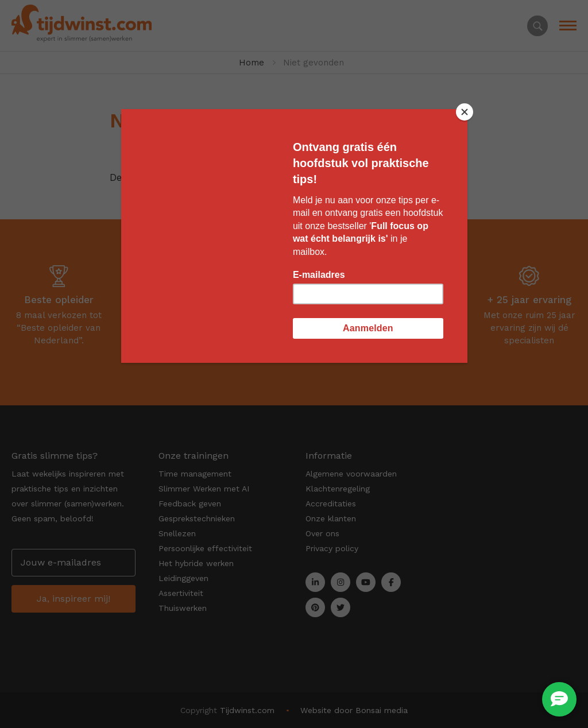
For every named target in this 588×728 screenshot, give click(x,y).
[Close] (465, 112)
